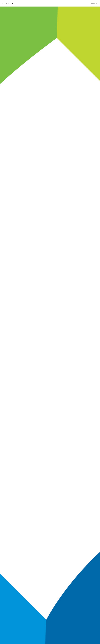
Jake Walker (7, 3)
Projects (94, 3)
